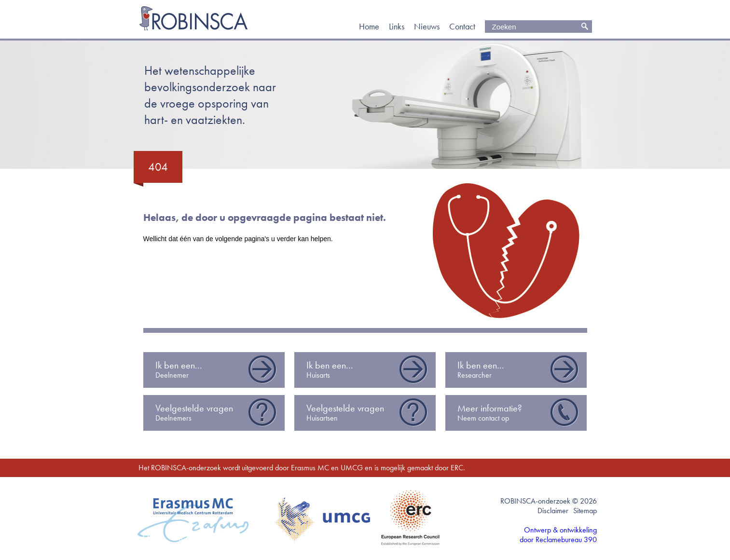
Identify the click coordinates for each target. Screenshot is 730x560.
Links (397, 27)
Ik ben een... (216, 370)
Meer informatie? (518, 413)
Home (369, 27)
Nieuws (427, 27)
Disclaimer (553, 511)
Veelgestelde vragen (216, 413)
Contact (462, 27)
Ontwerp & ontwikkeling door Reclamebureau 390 (558, 535)
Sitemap (585, 511)
